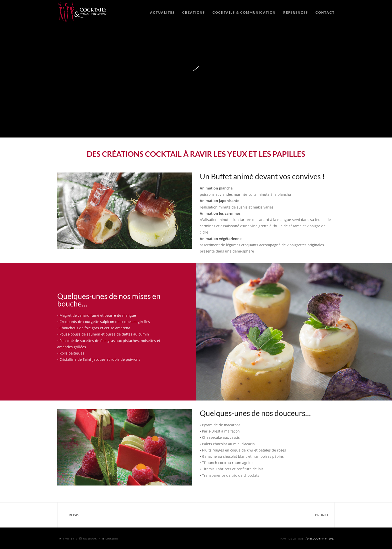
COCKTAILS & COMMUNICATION (244, 12)
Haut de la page (292, 539)
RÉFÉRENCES (296, 12)
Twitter (67, 539)
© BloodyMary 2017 (321, 539)
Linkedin (110, 539)
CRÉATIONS (194, 12)
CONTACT (325, 12)
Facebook (88, 539)
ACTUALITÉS (162, 12)
